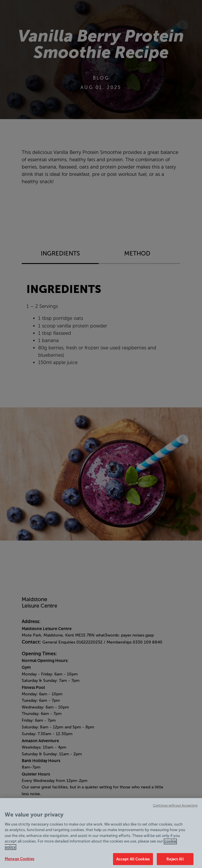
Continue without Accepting (175, 809)
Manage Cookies (20, 862)
